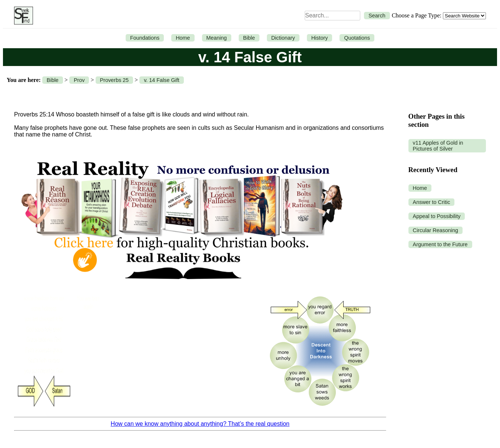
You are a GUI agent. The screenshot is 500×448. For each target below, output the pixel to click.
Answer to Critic (432, 202)
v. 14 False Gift (162, 80)
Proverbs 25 (115, 80)
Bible (249, 38)
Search (377, 16)
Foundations (145, 38)
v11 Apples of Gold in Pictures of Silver (438, 146)
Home (183, 38)
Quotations (357, 38)
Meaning (217, 38)
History (320, 38)
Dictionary (283, 38)
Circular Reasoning (436, 230)
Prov (79, 80)
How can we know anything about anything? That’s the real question (200, 424)
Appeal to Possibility (437, 216)
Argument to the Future (440, 244)
